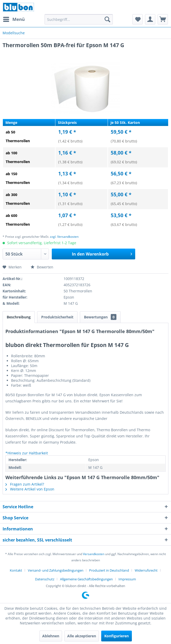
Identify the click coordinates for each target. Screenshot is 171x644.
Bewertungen (100, 317)
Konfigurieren (117, 636)
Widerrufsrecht (146, 570)
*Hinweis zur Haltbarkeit (27, 453)
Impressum (127, 579)
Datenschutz (45, 579)
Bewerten (42, 267)
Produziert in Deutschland (109, 570)
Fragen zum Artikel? (25, 484)
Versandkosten (94, 554)
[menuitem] (14, 19)
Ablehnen (51, 636)
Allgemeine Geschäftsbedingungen (86, 579)
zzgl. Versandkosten (64, 237)
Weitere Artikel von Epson (30, 489)
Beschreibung (19, 317)
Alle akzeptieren (82, 636)
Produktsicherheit (57, 317)
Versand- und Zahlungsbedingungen (56, 570)
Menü (14, 19)
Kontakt (16, 570)
